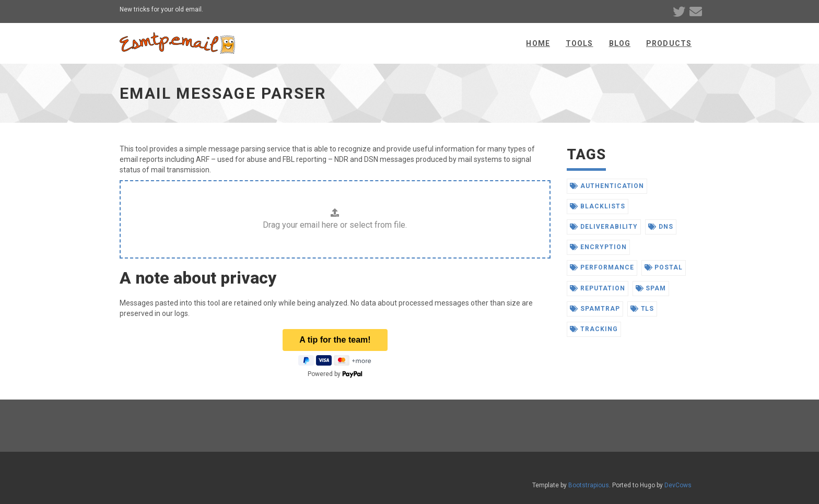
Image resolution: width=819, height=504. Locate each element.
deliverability (604, 227)
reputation (598, 288)
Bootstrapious (589, 485)
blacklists (598, 206)
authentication (607, 186)
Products (669, 43)
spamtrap (595, 309)
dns (661, 227)
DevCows (678, 485)
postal (664, 267)
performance (602, 267)
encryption (598, 247)
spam (651, 288)
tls (642, 309)
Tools (580, 43)
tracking (594, 329)
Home (538, 43)
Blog (620, 43)
